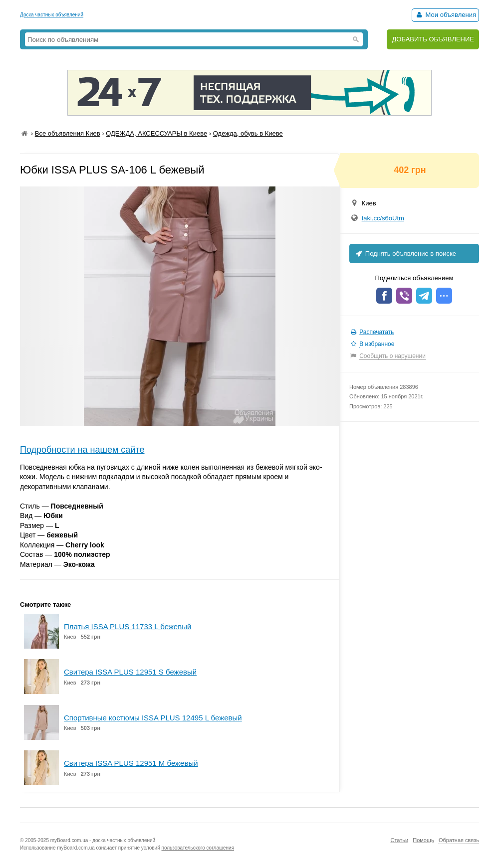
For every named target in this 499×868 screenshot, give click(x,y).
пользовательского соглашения (198, 848)
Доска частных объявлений (52, 15)
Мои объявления (445, 15)
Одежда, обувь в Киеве (248, 133)
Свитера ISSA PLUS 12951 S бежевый (130, 672)
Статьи (399, 840)
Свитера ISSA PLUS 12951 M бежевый (131, 763)
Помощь (423, 840)
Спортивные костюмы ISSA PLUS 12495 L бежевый (153, 718)
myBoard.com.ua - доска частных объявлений (103, 840)
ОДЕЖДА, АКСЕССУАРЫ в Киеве (156, 133)
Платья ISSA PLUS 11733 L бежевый (127, 626)
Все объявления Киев (68, 133)
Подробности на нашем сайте (82, 450)
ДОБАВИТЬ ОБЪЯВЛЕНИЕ (433, 39)
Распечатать (376, 332)
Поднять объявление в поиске (405, 254)
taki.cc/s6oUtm (383, 218)
